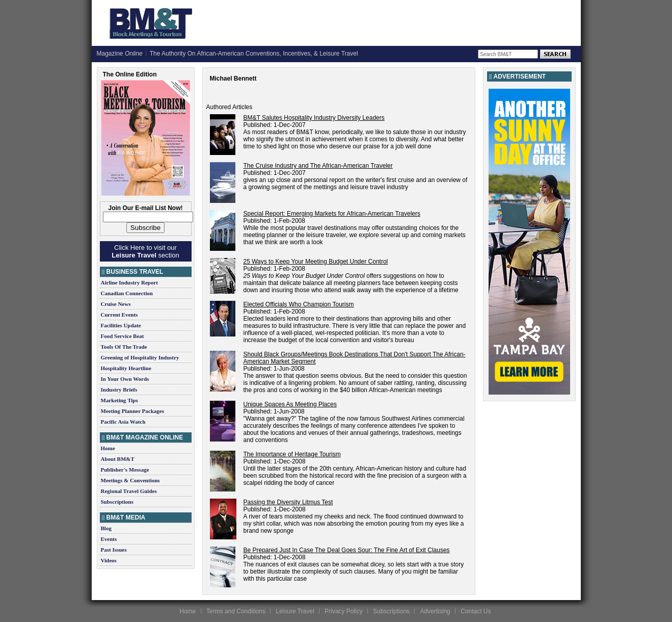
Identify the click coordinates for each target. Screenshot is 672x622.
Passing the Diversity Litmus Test (288, 502)
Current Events (119, 315)
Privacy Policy (344, 611)
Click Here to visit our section (145, 251)
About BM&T (118, 459)
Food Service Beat (123, 336)
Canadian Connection (127, 293)
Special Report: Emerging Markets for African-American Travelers (332, 214)
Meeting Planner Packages (132, 411)
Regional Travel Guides (129, 491)
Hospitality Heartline (126, 368)
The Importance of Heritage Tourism (292, 454)
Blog (106, 528)
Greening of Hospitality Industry (140, 357)
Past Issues (114, 550)
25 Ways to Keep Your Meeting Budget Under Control (316, 262)
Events (109, 539)
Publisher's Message (125, 470)
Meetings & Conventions (130, 480)
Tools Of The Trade (124, 347)
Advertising (435, 611)
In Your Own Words (125, 379)
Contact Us (476, 611)
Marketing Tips (119, 400)
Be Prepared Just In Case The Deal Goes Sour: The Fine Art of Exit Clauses (347, 550)
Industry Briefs (119, 390)
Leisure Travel (295, 611)
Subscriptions (117, 502)
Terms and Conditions (236, 611)
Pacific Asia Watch (123, 422)
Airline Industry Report (129, 282)
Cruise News (116, 304)
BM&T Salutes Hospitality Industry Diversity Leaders (314, 118)
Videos (109, 560)
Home (108, 448)
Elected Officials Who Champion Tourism (299, 304)
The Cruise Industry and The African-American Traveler (318, 166)
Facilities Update (121, 325)
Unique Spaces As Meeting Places (290, 404)
